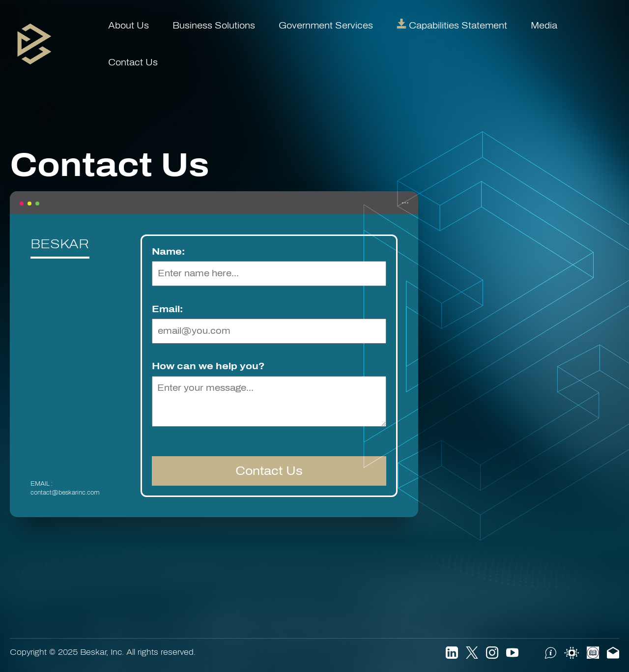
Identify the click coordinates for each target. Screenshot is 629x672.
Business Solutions (214, 26)
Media (544, 26)
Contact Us (133, 62)
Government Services (326, 26)
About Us (129, 26)
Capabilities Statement (452, 26)
